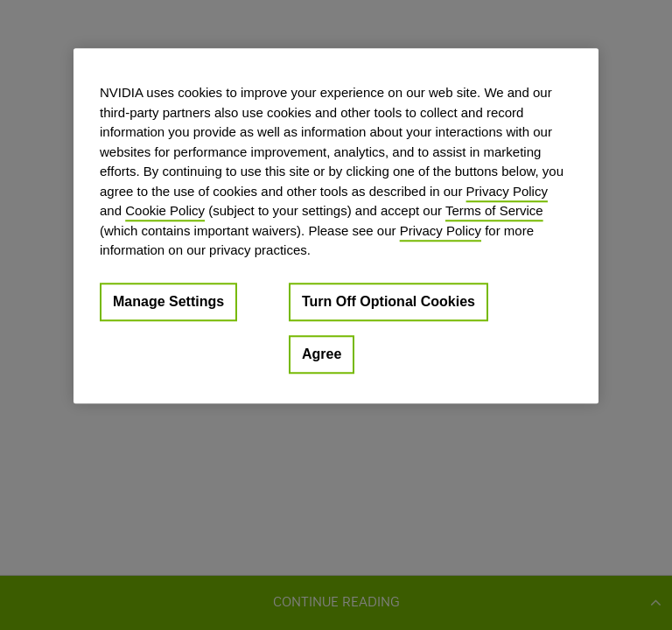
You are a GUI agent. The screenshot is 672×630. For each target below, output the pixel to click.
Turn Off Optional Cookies (388, 301)
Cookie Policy (165, 210)
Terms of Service (494, 210)
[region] (336, 226)
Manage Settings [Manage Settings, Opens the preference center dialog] (168, 301)
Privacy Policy (507, 191)
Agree (322, 354)
